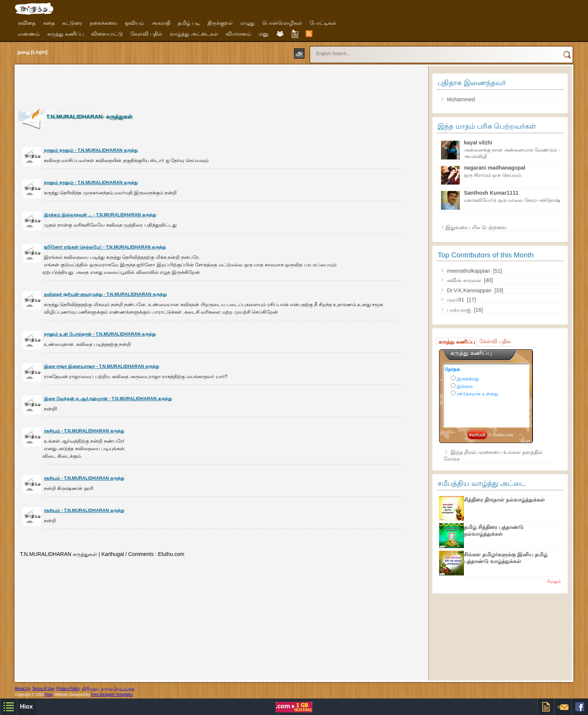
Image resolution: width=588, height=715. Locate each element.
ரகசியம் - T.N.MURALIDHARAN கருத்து (84, 431)
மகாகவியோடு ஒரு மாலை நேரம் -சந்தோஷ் (512, 200)
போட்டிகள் (323, 23)
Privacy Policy (68, 689)
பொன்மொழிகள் (282, 23)
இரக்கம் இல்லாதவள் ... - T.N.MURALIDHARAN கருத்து (100, 215)
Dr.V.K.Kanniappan (470, 290)
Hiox (49, 695)
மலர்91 (456, 300)
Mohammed (461, 99)
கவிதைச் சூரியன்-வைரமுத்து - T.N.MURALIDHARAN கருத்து (105, 294)
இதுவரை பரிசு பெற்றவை (476, 227)
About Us (22, 689)
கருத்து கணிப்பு (65, 34)
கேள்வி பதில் (146, 34)
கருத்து (107, 689)
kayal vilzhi (478, 143)
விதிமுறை (90, 689)
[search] (427, 50)
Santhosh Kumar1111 (491, 193)
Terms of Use (43, 689)
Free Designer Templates (112, 695)
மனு (263, 34)
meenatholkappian (469, 271)
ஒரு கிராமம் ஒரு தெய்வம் (493, 175)
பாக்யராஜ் (460, 310)
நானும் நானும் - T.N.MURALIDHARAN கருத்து (91, 150)
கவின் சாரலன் (465, 280)
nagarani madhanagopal (495, 168)
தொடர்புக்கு (124, 689)
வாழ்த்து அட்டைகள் (194, 34)
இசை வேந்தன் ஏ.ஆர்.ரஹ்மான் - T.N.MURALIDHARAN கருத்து (108, 399)
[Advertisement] (155, 85)
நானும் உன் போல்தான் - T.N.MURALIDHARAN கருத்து (100, 334)
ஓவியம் (134, 23)
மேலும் (554, 581)
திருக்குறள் (220, 23)
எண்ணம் (29, 34)
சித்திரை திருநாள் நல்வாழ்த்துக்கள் (504, 500)
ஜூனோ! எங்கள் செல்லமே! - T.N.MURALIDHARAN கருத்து (105, 247)
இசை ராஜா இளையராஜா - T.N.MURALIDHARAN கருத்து (102, 367)
